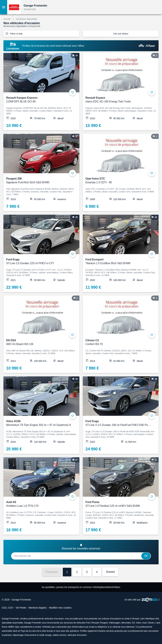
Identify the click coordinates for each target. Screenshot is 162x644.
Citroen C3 (119, 342)
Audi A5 (39, 504)
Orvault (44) (30, 9)
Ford (88, 623)
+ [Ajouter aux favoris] (73, 92)
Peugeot (104, 623)
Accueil (7, 19)
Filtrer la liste (14, 33)
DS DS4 (39, 342)
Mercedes (126, 623)
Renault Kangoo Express (39, 100)
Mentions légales (38, 608)
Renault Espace (119, 100)
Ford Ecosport (119, 262)
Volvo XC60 (39, 423)
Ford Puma (119, 504)
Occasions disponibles (27, 19)
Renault (95, 623)
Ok (146, 556)
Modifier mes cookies (60, 608)
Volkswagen (114, 623)
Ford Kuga (39, 262)
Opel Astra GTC (119, 181)
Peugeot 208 (39, 181)
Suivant (110, 572)
